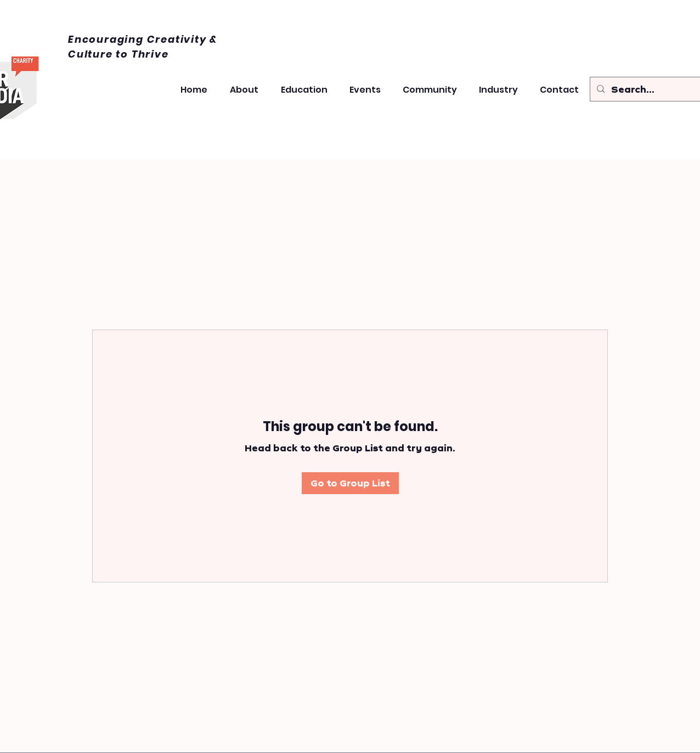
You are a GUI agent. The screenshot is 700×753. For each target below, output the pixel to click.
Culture (92, 54)
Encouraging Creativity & (143, 39)
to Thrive (142, 54)
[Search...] (647, 90)
